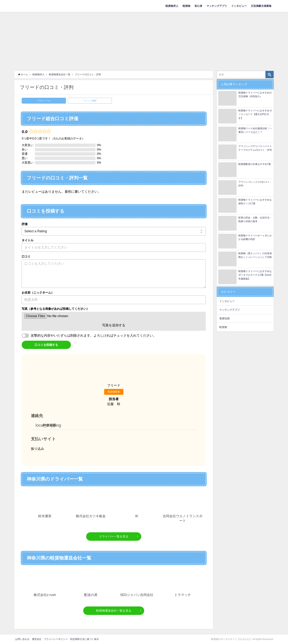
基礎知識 (224, 318)
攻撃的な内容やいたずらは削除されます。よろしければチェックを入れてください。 (93, 336)
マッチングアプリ (217, 6)
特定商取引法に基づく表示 (84, 639)
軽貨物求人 (172, 6)
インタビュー (239, 6)
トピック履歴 (90, 101)
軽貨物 (186, 6)
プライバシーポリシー (56, 639)
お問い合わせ (22, 639)
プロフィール (44, 101)
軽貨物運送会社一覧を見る (114, 611)
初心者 (198, 6)
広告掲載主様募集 (261, 6)
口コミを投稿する (46, 345)
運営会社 (37, 639)
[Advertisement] (144, 40)
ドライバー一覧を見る (114, 536)
